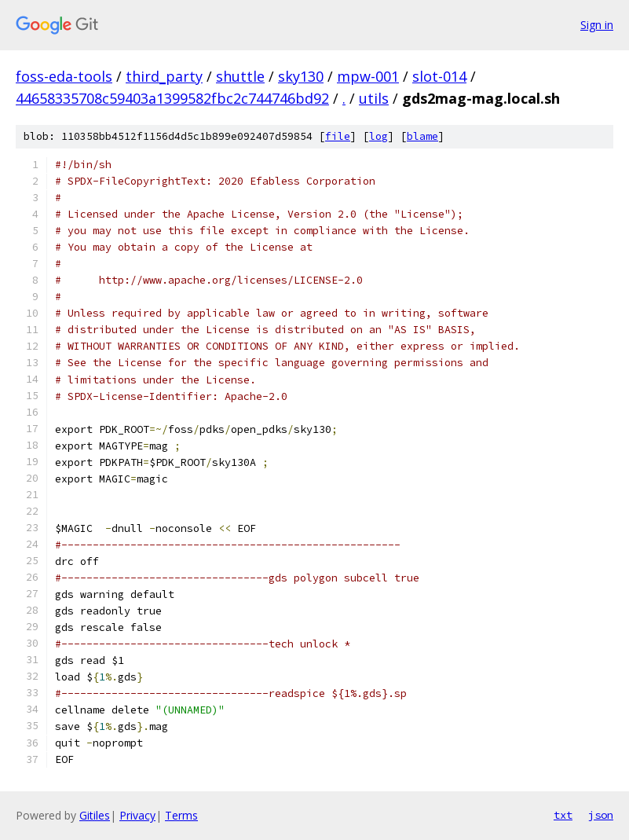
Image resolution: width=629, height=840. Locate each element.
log (378, 136)
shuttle (240, 76)
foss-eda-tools (64, 76)
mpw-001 (368, 76)
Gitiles (95, 815)
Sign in (597, 25)
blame (422, 136)
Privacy (137, 815)
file (338, 136)
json (601, 815)
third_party (164, 76)
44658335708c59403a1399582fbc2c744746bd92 (172, 98)
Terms (181, 815)
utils (374, 98)
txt (563, 815)
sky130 (301, 76)
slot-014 (439, 76)
